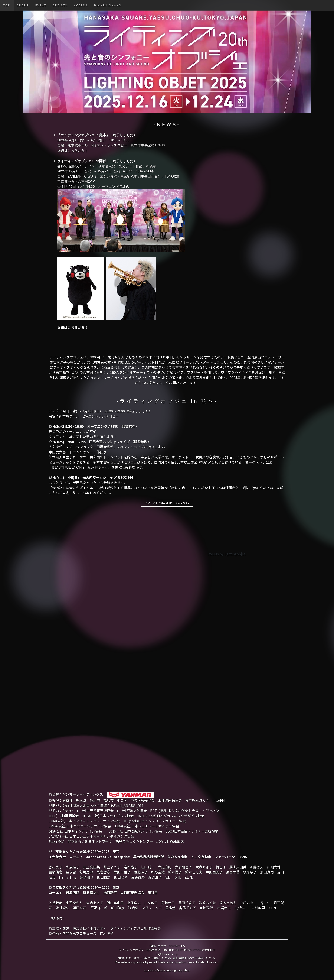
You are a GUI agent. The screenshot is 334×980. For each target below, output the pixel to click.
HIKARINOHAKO (108, 5)
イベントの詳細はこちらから (167, 503)
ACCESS (81, 5)
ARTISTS (60, 5)
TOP (7, 5)
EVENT (41, 5)
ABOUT (23, 5)
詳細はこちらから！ (73, 150)
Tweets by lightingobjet (226, 554)
